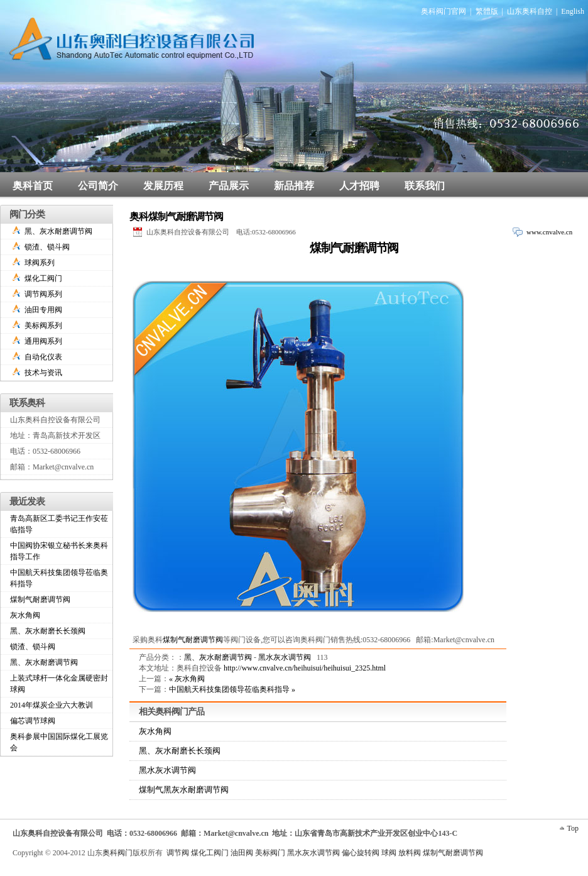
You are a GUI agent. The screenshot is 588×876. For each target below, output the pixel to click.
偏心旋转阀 (361, 853)
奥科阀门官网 (444, 11)
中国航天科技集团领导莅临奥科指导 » (232, 689)
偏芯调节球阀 (33, 721)
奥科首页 (33, 186)
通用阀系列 (43, 341)
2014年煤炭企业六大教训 (52, 705)
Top (573, 828)
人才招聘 (359, 186)
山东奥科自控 (530, 11)
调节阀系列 (43, 294)
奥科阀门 (117, 853)
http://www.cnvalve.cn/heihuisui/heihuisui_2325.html (305, 668)
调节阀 (178, 853)
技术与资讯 (43, 373)
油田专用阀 (43, 310)
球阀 (389, 853)
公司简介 (98, 186)
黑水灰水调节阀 (285, 657)
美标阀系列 (43, 326)
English (573, 11)
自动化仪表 (43, 357)
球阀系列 (40, 263)
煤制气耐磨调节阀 (354, 248)
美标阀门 (270, 853)
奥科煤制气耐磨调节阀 (176, 216)
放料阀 (410, 853)
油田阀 (242, 853)
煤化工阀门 (43, 278)
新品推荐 (294, 186)
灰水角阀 (155, 731)
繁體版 (487, 11)
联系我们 (425, 186)
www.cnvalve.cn (549, 232)
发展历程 (163, 186)
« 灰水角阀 (187, 679)
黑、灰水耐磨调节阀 (218, 657)
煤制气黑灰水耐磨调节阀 (184, 790)
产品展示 (229, 186)
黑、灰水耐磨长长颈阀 (180, 751)
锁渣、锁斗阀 (47, 247)
